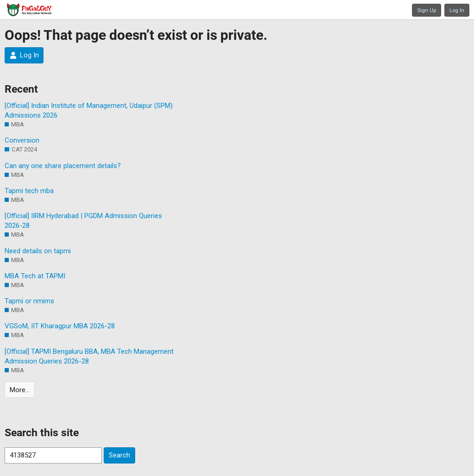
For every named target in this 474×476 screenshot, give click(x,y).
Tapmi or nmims (29, 301)
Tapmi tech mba (29, 191)
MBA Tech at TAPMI (35, 276)
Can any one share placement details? (63, 166)
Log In (457, 10)
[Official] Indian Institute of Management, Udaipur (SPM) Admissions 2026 (89, 110)
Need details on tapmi (38, 251)
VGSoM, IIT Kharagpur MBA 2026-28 (60, 326)
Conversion (22, 140)
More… (20, 390)
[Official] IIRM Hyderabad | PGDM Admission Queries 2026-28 (83, 221)
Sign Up (427, 10)
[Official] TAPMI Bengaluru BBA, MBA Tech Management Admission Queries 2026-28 (89, 356)
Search (119, 455)
